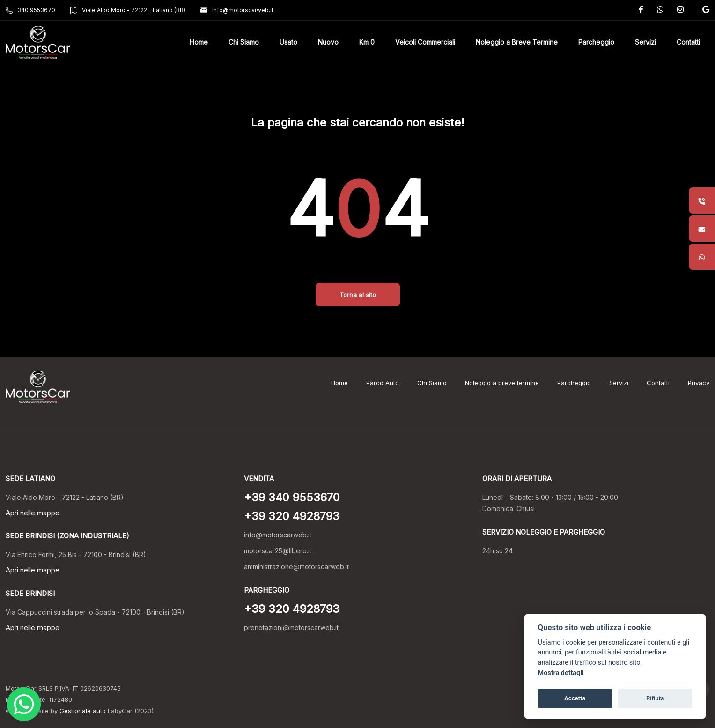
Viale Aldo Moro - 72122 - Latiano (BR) (128, 10)
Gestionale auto (83, 711)
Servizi (619, 383)
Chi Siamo (432, 383)
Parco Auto (383, 383)
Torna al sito (358, 295)
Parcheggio (574, 383)
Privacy (699, 383)
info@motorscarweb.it (237, 10)
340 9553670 (30, 10)
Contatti (658, 383)
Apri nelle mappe (33, 513)
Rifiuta (655, 698)
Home (339, 383)
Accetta (575, 698)
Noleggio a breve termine (502, 383)
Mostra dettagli (561, 673)
